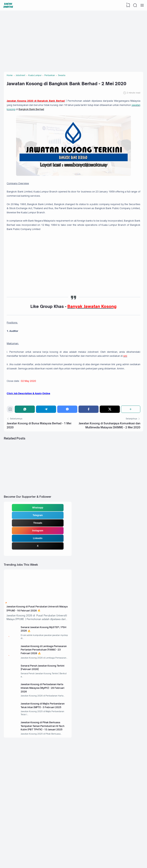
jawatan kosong (73, 125)
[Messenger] (68, 467)
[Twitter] (110, 467)
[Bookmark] (12, 468)
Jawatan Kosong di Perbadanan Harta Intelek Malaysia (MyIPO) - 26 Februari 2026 (45, 778)
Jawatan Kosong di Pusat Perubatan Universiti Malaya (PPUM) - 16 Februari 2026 (35, 680)
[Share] (130, 467)
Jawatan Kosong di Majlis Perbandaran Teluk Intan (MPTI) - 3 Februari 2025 (45, 801)
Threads (38, 589)
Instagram (38, 596)
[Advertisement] (73, 41)
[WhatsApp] (27, 467)
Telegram (38, 581)
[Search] (135, 5)
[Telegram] (48, 467)
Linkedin (38, 604)
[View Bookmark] (127, 5)
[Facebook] (89, 467)
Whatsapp (38, 573)
